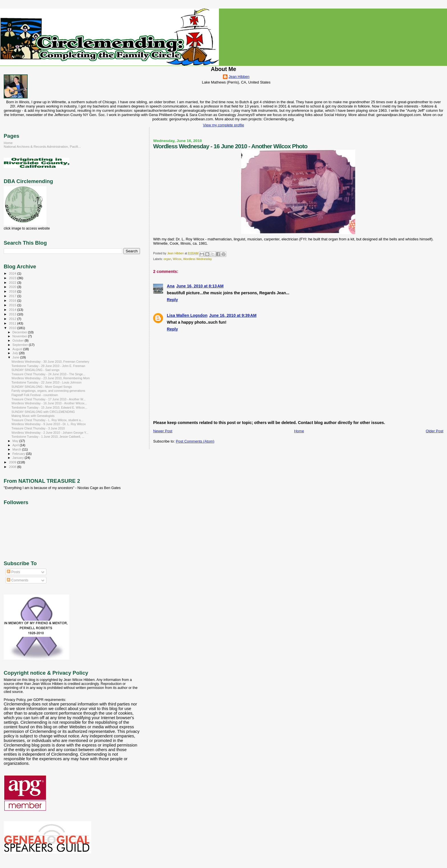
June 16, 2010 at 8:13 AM (200, 286)
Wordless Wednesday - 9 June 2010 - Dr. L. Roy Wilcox (49, 424)
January (19, 458)
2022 (13, 282)
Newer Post (163, 431)
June (16, 357)
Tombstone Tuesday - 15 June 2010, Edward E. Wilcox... (49, 407)
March (17, 449)
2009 (13, 462)
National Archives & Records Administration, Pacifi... (42, 146)
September (21, 345)
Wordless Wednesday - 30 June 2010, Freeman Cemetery (50, 362)
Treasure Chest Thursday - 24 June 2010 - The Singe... (48, 374)
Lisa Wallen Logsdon (187, 315)
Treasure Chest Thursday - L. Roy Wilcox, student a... (47, 420)
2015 (13, 305)
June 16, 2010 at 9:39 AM (233, 315)
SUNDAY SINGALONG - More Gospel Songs (42, 387)
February (19, 454)
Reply (172, 300)
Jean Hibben (239, 77)
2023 (13, 278)
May (16, 441)
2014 (13, 310)
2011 (13, 323)
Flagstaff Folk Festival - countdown (35, 395)
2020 (13, 287)
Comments (18, 580)
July (16, 353)
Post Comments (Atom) (195, 441)
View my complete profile (223, 125)
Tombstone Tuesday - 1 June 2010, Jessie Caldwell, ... (48, 437)
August (18, 349)
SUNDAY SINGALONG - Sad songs (35, 370)
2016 (13, 300)
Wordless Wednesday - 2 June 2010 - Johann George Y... (50, 433)
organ (167, 259)
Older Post (435, 431)
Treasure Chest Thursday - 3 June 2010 (38, 428)
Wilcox (177, 259)
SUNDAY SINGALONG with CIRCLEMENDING (43, 412)
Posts (13, 572)
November (20, 336)
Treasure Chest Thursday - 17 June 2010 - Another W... (48, 399)
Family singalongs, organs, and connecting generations (48, 391)
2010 (13, 328)
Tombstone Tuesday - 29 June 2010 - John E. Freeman (48, 366)
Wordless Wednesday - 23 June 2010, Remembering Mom (51, 378)
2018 (13, 291)
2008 (13, 467)
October (19, 340)
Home (299, 431)
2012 (13, 319)
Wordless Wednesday (197, 259)
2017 (13, 296)
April (16, 445)
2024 (13, 273)
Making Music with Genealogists (33, 416)
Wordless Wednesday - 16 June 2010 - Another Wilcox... (49, 403)
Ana (171, 286)
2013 (13, 314)
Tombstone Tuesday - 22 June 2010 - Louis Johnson (46, 382)
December (20, 332)
